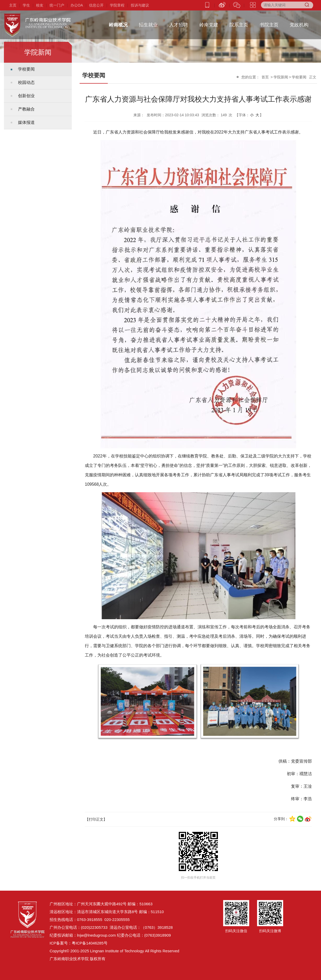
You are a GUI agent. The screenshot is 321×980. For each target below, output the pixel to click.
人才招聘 (179, 23)
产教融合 (26, 109)
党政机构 (299, 23)
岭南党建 (209, 23)
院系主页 (239, 23)
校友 (40, 5)
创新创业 (26, 96)
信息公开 (96, 5)
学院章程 (117, 5)
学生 (26, 5)
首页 (265, 77)
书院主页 (269, 23)
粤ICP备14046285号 (90, 943)
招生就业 (148, 23)
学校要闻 (26, 69)
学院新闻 (281, 77)
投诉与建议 (140, 5)
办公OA (77, 5)
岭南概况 (118, 23)
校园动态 (26, 82)
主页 (13, 5)
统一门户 (57, 5)
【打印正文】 (96, 819)
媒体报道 (26, 122)
